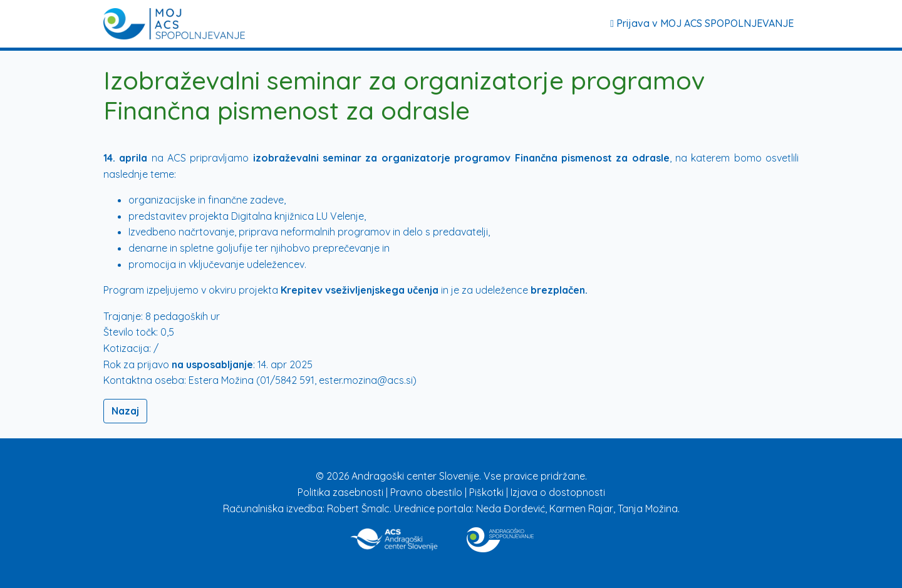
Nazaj (125, 411)
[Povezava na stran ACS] (395, 537)
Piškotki (488, 492)
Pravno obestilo (428, 492)
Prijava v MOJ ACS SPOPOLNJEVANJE (702, 23)
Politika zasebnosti (342, 492)
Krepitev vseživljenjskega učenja (360, 290)
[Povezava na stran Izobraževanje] (500, 537)
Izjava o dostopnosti (558, 492)
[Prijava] (174, 24)
